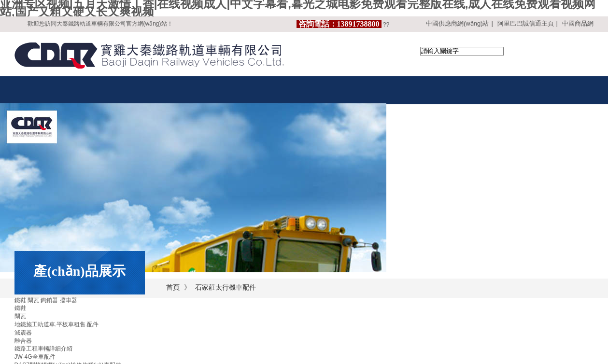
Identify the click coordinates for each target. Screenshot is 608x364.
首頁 (173, 287)
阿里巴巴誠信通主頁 (526, 23)
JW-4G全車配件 (35, 357)
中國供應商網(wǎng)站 (458, 23)
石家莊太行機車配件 (226, 287)
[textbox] (462, 51)
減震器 (23, 333)
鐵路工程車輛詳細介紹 (43, 349)
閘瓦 (20, 316)
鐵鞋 (20, 308)
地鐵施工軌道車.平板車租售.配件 (57, 324)
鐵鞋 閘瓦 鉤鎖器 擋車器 (46, 300)
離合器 (23, 341)
